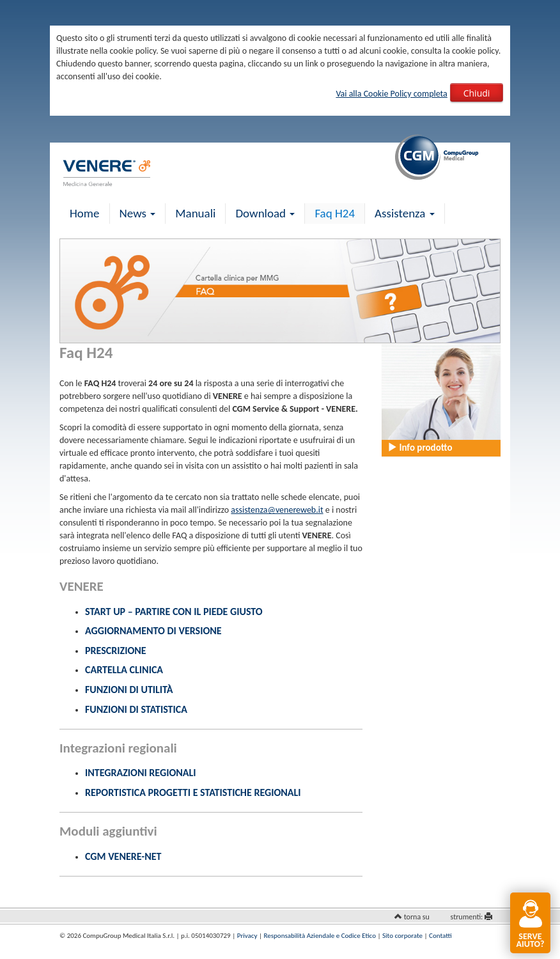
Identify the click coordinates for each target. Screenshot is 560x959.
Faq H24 (335, 213)
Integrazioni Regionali (140, 773)
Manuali (195, 213)
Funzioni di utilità (129, 690)
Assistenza (405, 213)
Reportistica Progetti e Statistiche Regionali (193, 792)
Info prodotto (420, 448)
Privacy (247, 936)
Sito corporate (402, 936)
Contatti (440, 936)
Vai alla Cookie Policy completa (391, 94)
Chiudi (477, 93)
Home (85, 213)
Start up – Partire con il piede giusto (174, 612)
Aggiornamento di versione (153, 631)
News (138, 213)
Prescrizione (116, 651)
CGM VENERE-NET (123, 856)
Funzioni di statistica (136, 709)
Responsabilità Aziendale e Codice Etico (320, 936)
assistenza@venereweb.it (277, 510)
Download (265, 213)
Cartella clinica (124, 670)
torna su (417, 917)
